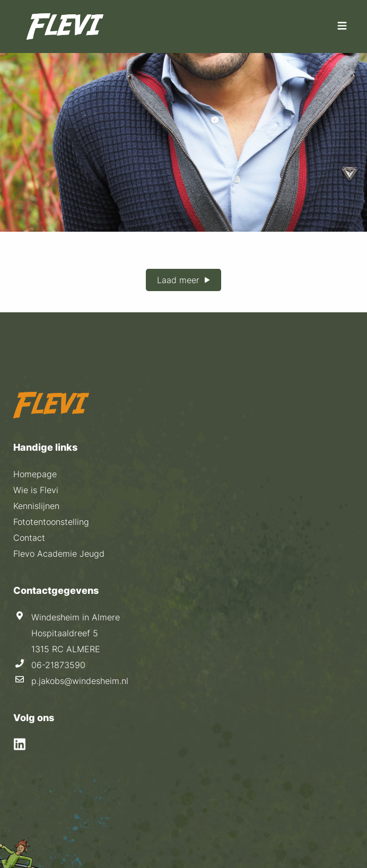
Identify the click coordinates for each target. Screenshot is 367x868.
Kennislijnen (36, 506)
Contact (29, 538)
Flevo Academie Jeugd (59, 554)
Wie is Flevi (36, 490)
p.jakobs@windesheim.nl (80, 681)
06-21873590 (58, 665)
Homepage (35, 474)
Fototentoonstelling (51, 522)
